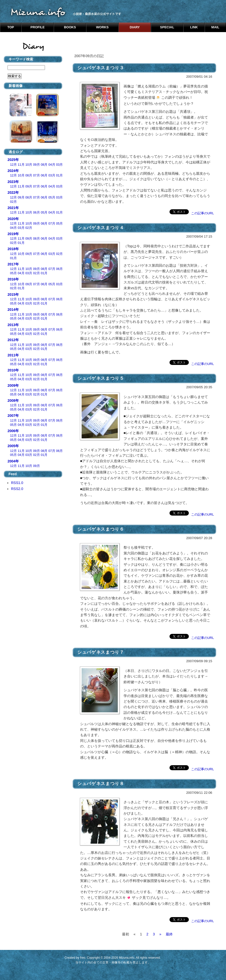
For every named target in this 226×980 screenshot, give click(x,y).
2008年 (13, 401)
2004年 (13, 461)
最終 (169, 934)
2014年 (13, 310)
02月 (13, 202)
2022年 (13, 192)
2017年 (13, 264)
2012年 (13, 340)
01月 (59, 175)
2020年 (13, 219)
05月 (52, 198)
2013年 (13, 325)
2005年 (13, 446)
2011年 (13, 355)
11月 (21, 165)
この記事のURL (203, 213)
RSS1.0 (17, 483)
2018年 (13, 249)
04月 (52, 165)
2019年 (13, 234)
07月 (37, 175)
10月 (29, 165)
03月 (59, 165)
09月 (37, 165)
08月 (44, 165)
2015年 (13, 295)
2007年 (13, 416)
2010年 (13, 370)
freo (83, 958)
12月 (13, 165)
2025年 (13, 160)
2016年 (13, 279)
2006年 (13, 431)
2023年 (13, 182)
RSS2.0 (17, 489)
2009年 (13, 385)
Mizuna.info (126, 958)
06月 (44, 175)
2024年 (13, 171)
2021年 (13, 208)
